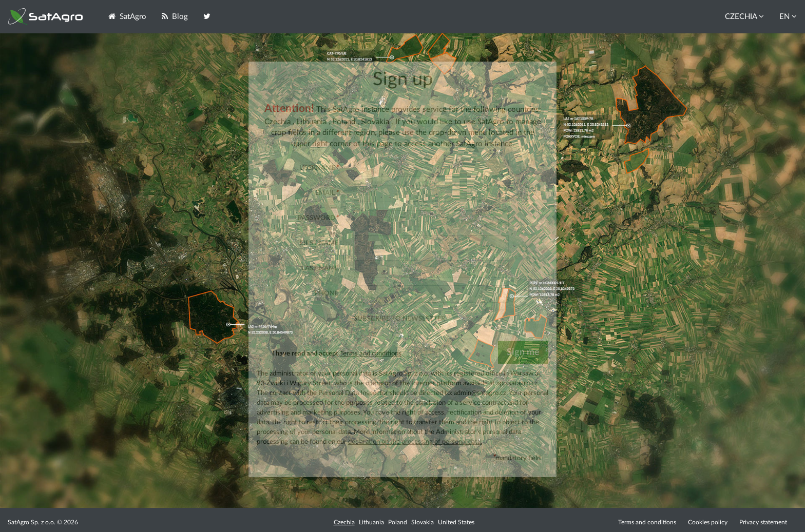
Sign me (523, 352)
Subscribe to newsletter (399, 319)
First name (319, 243)
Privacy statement (763, 522)
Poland (398, 522)
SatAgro (127, 16)
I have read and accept (329, 353)
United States (456, 522)
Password (318, 218)
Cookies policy (708, 522)
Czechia (344, 522)
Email (327, 193)
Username (319, 168)
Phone (327, 293)
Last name (320, 268)
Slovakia (423, 522)
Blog (175, 16)
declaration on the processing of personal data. (415, 442)
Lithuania (371, 522)
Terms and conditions (371, 353)
